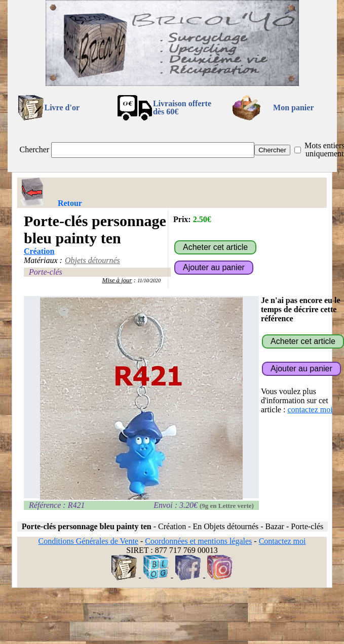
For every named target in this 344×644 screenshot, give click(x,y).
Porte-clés (46, 272)
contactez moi (310, 410)
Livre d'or (62, 108)
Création (39, 251)
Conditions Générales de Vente (88, 541)
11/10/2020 (149, 281)
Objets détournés (92, 260)
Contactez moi (282, 541)
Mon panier (293, 108)
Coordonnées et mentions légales (198, 541)
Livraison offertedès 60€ (182, 108)
